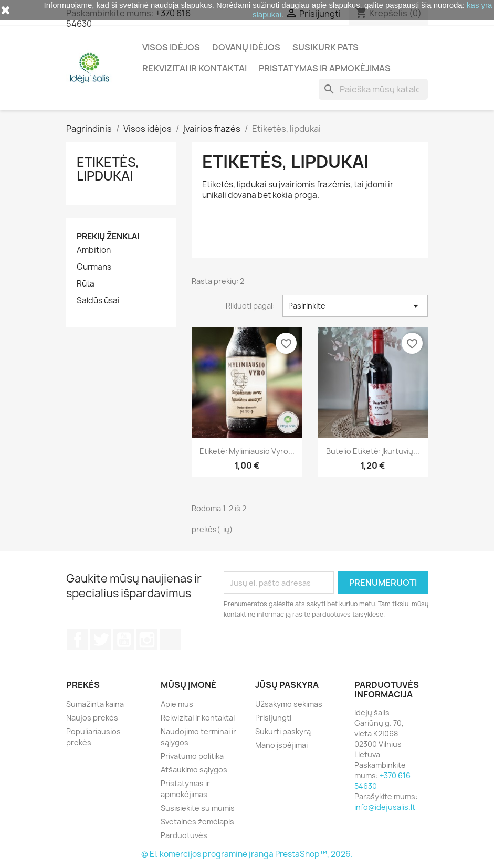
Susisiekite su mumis (198, 808)
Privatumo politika (192, 756)
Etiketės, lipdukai (108, 169)
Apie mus (177, 704)
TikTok (170, 640)
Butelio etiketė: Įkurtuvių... (373, 451)
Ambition (94, 250)
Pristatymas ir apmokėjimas (325, 68)
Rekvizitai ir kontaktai (195, 68)
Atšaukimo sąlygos (194, 770)
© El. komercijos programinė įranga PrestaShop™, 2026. (247, 854)
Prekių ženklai (108, 236)
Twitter (101, 640)
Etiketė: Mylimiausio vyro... (247, 451)
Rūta (86, 284)
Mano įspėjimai (281, 745)
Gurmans (94, 267)
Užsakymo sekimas (289, 704)
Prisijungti (273, 718)
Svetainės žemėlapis (197, 822)
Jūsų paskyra (287, 685)
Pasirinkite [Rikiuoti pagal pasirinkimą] (355, 306)
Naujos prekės (92, 718)
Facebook (78, 640)
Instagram (147, 640)
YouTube (124, 640)
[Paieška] (373, 89)
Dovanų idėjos (246, 47)
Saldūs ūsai (98, 301)
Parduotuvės (184, 835)
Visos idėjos (171, 47)
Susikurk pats (325, 47)
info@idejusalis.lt (385, 807)
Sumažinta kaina (95, 704)
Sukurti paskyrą (283, 731)
